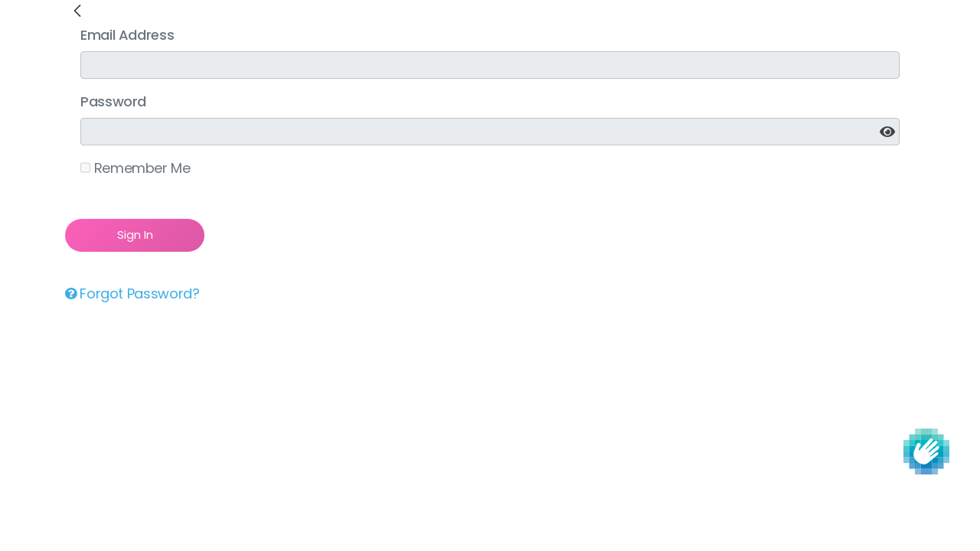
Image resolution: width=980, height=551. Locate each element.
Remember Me (136, 168)
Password (113, 101)
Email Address (127, 35)
